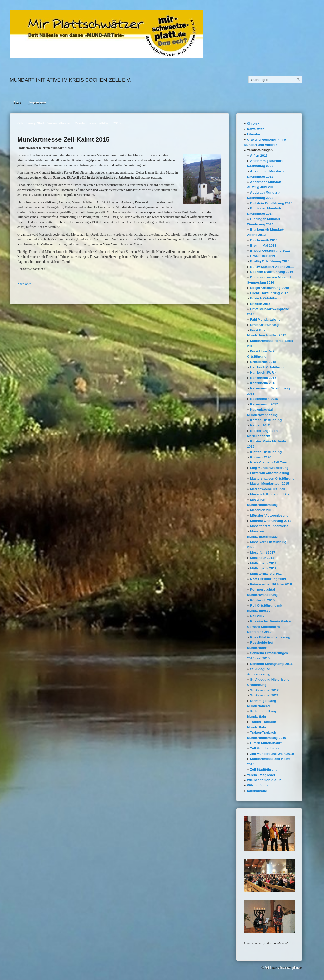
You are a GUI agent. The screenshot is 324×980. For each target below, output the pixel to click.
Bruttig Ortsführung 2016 (270, 261)
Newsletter (255, 129)
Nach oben (24, 284)
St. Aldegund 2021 (264, 695)
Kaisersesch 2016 (264, 399)
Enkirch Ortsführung (266, 298)
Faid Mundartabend (265, 319)
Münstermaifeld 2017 (267, 574)
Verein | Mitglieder (261, 775)
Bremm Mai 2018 (263, 245)
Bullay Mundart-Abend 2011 (272, 267)
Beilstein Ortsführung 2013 (271, 203)
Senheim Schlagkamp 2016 (272, 664)
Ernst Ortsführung (265, 325)
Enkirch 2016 (260, 304)
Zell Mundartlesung (265, 748)
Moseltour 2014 (262, 558)
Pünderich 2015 (262, 600)
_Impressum (37, 102)
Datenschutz (257, 791)
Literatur (254, 134)
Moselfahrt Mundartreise (269, 526)
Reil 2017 (257, 616)
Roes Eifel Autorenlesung (270, 637)
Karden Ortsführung (266, 420)
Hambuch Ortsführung (268, 367)
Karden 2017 (260, 425)
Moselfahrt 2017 (263, 552)
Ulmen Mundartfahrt (266, 743)
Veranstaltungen (260, 150)
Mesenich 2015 (262, 510)
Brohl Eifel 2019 (263, 256)
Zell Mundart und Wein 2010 (272, 754)
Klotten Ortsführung (266, 452)
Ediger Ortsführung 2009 (270, 288)
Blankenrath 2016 (264, 240)
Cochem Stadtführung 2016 (272, 272)
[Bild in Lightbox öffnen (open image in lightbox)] (106, 34)
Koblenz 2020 (261, 457)
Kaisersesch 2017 (264, 404)
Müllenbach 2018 (263, 563)
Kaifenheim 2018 (263, 383)
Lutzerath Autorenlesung (270, 473)
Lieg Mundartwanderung (269, 468)
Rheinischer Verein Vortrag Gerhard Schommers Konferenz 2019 (270, 627)
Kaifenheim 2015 (263, 378)
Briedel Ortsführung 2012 (270, 251)
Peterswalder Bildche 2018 (271, 584)
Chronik (253, 124)
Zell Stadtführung (264, 770)
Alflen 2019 (259, 155)
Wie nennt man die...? (264, 780)
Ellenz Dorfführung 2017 (269, 293)
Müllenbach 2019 (263, 568)
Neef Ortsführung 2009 (268, 579)
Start (17, 102)
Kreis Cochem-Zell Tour (269, 462)
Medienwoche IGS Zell (268, 489)
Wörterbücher (258, 785)
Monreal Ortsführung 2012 (271, 521)
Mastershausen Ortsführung (272, 478)
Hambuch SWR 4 (263, 373)
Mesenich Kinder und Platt (271, 494)
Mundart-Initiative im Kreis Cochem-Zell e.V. (70, 80)
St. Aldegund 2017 (264, 690)
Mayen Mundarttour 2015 (270, 484)
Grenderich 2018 (263, 362)
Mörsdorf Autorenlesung (269, 515)
